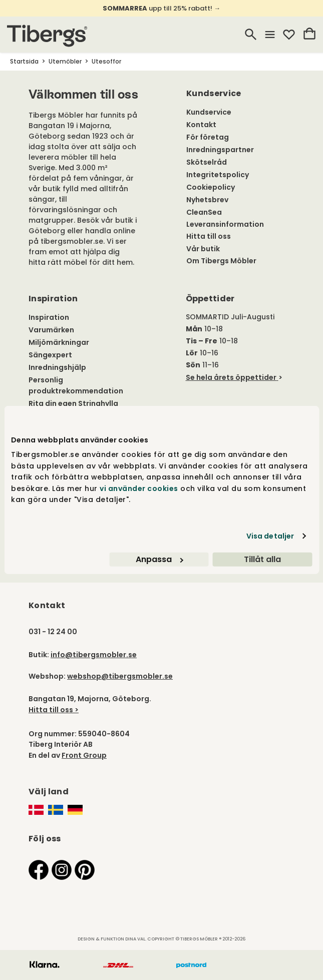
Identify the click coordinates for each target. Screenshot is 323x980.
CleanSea (204, 212)
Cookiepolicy (211, 187)
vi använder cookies (139, 488)
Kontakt (201, 125)
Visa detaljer (270, 536)
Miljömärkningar (59, 342)
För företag (208, 137)
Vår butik (203, 249)
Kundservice (209, 112)
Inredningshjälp (57, 367)
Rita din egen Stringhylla (73, 403)
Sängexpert (50, 355)
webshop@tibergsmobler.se (120, 676)
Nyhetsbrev (207, 200)
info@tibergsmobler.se (94, 655)
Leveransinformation (225, 224)
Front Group (84, 755)
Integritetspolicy (218, 175)
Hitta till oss (209, 236)
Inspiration (49, 317)
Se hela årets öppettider (231, 377)
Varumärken (51, 330)
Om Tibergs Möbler (221, 261)
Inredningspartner (220, 150)
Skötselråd (207, 162)
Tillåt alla (262, 559)
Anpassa (159, 559)
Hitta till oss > (54, 710)
